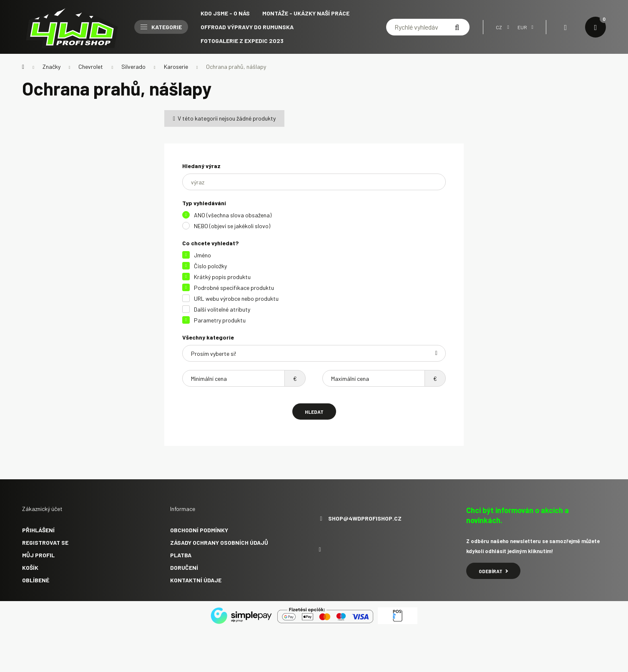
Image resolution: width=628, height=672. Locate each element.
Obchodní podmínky (199, 530)
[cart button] (595, 27)
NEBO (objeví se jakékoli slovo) (232, 226)
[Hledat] (457, 27)
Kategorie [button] (161, 27)
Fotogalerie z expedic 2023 (242, 41)
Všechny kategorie (208, 337)
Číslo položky (210, 266)
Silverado (133, 67)
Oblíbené (36, 580)
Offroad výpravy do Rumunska (247, 27)
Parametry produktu (220, 320)
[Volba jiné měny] (523, 27)
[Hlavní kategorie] (23, 67)
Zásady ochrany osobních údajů (219, 542)
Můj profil (38, 555)
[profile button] (565, 27)
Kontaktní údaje (196, 580)
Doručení (184, 568)
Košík (30, 568)
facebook (320, 550)
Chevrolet (91, 67)
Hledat (314, 412)
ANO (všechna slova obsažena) (233, 215)
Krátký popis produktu (222, 277)
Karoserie (176, 67)
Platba (181, 555)
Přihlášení (38, 530)
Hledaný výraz (201, 166)
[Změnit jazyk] (500, 27)
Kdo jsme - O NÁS (225, 13)
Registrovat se (45, 542)
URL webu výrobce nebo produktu (236, 298)
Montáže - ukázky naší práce (306, 13)
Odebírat (493, 571)
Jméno (202, 255)
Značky (51, 67)
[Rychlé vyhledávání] (428, 27)
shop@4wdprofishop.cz (365, 518)
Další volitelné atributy (222, 309)
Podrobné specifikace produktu (234, 288)
